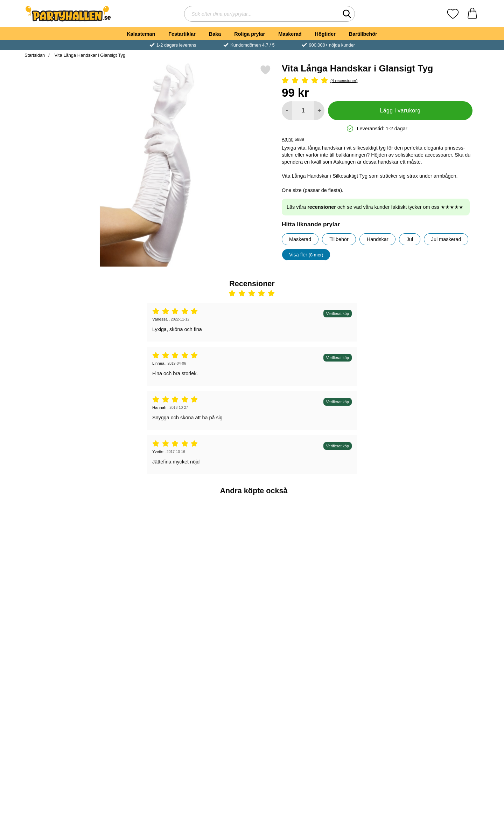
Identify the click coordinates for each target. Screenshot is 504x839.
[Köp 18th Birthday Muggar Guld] (138, 596)
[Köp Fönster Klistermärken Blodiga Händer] (366, 710)
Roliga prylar (250, 34)
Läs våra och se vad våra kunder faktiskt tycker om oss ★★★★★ (375, 207)
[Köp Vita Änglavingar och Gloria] (214, 710)
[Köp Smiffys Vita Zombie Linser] (290, 596)
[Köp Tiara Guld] (366, 596)
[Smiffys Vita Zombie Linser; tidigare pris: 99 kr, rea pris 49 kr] (290, 547)
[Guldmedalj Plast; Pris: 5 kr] (62, 547)
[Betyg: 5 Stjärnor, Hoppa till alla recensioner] (377, 81)
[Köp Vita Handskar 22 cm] (138, 710)
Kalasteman (141, 34)
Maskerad (290, 34)
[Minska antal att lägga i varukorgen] (287, 111)
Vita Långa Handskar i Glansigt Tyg (89, 55)
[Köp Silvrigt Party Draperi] (442, 596)
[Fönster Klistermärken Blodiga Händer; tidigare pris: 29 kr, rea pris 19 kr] (366, 661)
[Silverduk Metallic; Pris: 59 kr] (290, 661)
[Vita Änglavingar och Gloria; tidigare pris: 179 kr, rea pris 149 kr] (214, 661)
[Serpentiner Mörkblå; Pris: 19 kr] (214, 547)
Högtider (325, 34)
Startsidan (35, 55)
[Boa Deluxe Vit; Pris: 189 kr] (62, 661)
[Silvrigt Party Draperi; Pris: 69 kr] (443, 547)
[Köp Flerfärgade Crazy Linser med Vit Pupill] (442, 710)
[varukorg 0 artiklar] (472, 14)
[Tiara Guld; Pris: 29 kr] (366, 547)
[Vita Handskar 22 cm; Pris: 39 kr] (138, 661)
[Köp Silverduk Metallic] (290, 710)
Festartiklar (182, 34)
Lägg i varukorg (400, 111)
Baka (215, 34)
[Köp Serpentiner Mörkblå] (214, 596)
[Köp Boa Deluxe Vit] (62, 710)
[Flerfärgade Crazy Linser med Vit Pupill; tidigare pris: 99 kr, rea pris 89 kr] (443, 661)
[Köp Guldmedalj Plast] (62, 596)
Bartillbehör (363, 34)
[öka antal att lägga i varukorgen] (319, 111)
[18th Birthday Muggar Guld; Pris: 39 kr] (138, 547)
